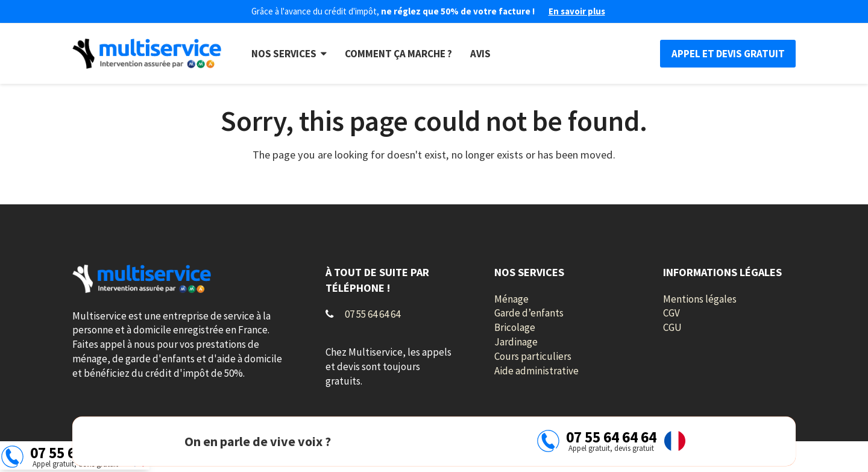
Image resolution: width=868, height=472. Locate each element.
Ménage (511, 299)
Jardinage (516, 342)
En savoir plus (577, 11)
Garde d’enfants (529, 313)
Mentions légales (700, 299)
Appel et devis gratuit (728, 54)
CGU (672, 327)
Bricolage (515, 327)
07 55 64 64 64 (373, 314)
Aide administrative (536, 371)
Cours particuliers (533, 356)
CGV (671, 313)
